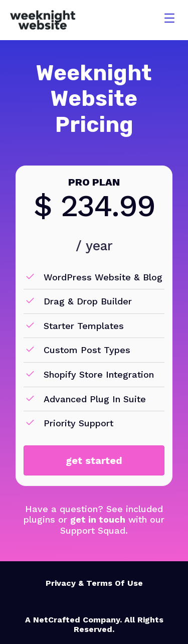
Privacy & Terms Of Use (94, 583)
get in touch (98, 519)
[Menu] (169, 19)
